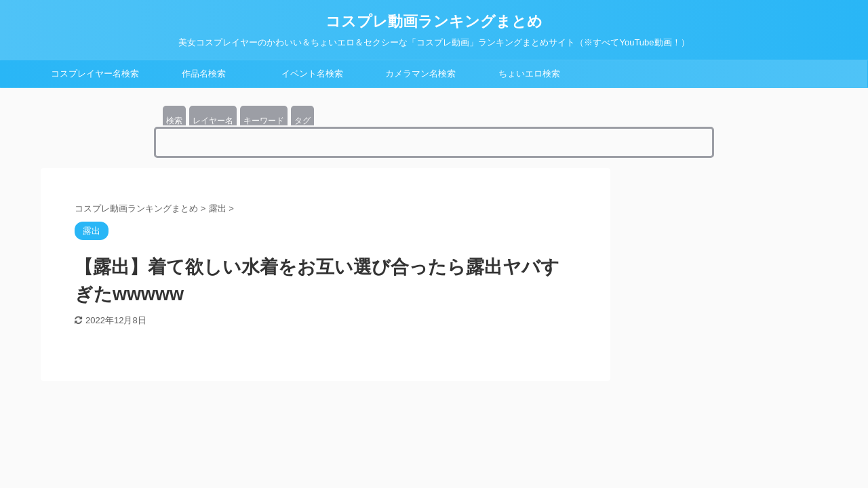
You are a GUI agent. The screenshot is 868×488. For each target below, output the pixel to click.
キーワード (264, 121)
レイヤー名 (213, 121)
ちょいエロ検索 (529, 74)
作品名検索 (204, 74)
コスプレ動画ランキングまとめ (434, 21)
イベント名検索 (312, 74)
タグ (302, 121)
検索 (174, 121)
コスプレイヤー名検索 (95, 74)
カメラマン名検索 (420, 74)
